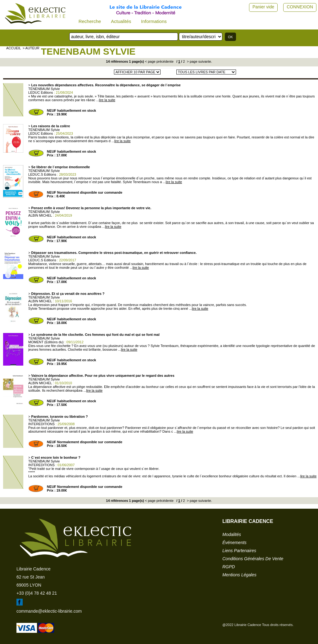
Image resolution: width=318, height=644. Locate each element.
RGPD (229, 567)
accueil (14, 48)
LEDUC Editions (41, 92)
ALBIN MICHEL (40, 215)
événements (234, 543)
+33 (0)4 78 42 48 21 (37, 593)
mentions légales (239, 575)
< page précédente (159, 61)
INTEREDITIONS (41, 424)
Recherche (90, 21)
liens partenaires (239, 551)
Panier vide (263, 7)
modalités (232, 534)
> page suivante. (199, 61)
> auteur (31, 48)
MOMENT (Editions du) (46, 342)
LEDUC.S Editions (42, 174)
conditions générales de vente (253, 559)
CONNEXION (300, 7)
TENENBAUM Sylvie (88, 51)
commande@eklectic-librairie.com (49, 611)
